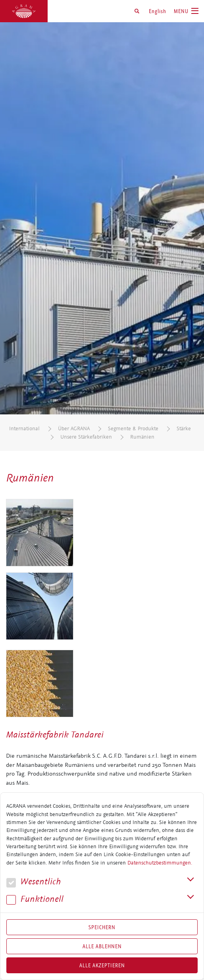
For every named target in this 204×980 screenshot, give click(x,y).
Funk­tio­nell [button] (35, 899)
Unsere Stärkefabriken (86, 437)
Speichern (102, 927)
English (158, 11)
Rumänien (142, 437)
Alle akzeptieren (102, 965)
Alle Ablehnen (102, 946)
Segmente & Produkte (133, 428)
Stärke (184, 428)
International (24, 428)
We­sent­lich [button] (34, 882)
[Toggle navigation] (186, 11)
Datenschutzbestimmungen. (160, 863)
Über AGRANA (74, 428)
